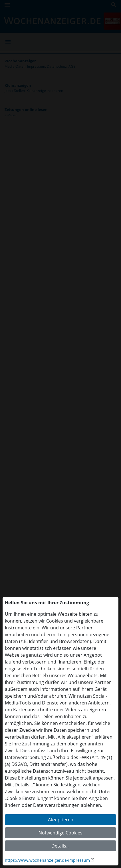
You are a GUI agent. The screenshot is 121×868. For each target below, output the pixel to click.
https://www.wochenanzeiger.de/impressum (47, 860)
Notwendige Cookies (61, 833)
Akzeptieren (61, 820)
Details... (61, 846)
